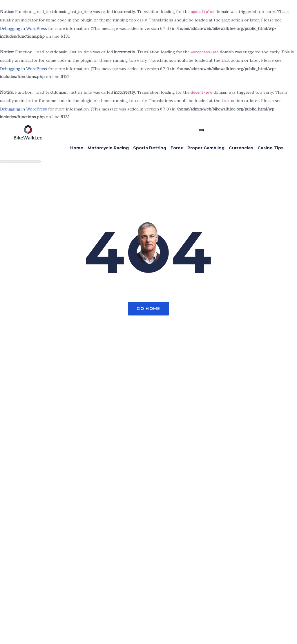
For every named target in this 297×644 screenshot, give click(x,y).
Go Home (148, 309)
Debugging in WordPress (23, 29)
